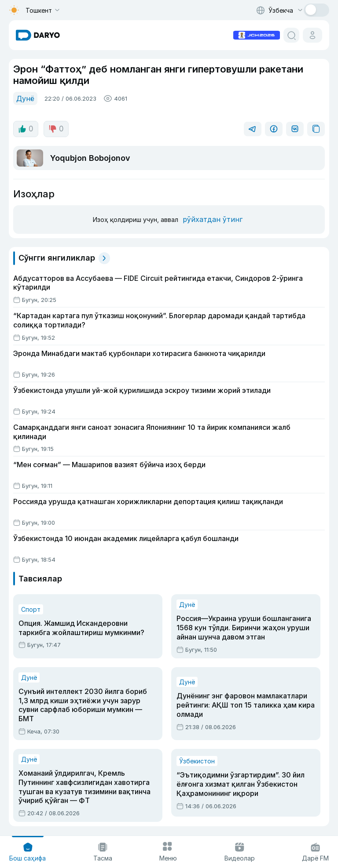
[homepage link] (38, 35)
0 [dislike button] (56, 129)
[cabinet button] (312, 35)
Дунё (25, 98)
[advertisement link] (257, 34)
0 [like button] (26, 129)
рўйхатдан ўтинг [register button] (213, 219)
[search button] (291, 35)
